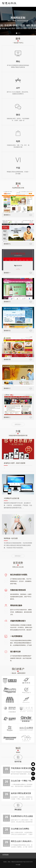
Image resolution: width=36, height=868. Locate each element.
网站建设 (18, 809)
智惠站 (18, 752)
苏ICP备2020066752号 (27, 862)
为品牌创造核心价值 (18, 188)
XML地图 (18, 865)
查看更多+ (18, 424)
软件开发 (18, 761)
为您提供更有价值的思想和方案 (18, 435)
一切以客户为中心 (18, 43)
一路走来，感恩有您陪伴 (18, 673)
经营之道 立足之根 (18, 567)
